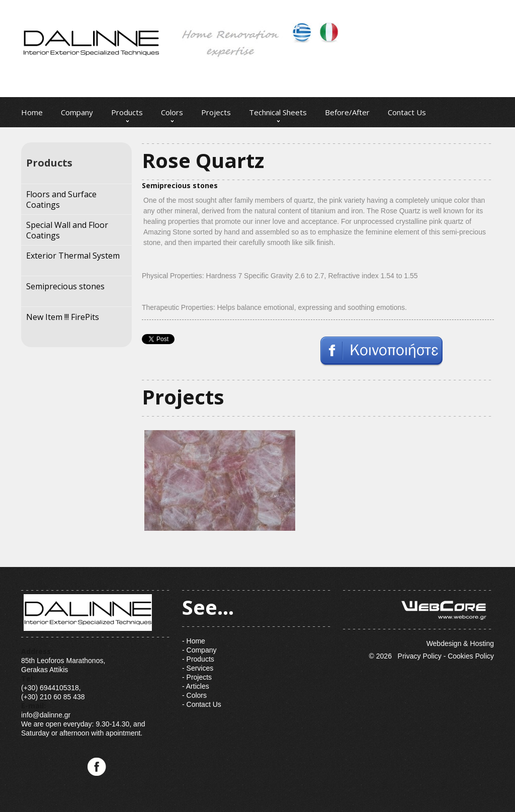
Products (127, 112)
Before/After (347, 112)
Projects (216, 112)
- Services (198, 668)
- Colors (194, 695)
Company (77, 112)
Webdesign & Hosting (418, 619)
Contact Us (407, 112)
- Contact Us (202, 704)
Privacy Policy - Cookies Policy (446, 656)
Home (32, 112)
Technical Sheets (278, 112)
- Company (199, 650)
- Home (194, 641)
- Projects (197, 677)
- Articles (196, 686)
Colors (172, 112)
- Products (198, 659)
